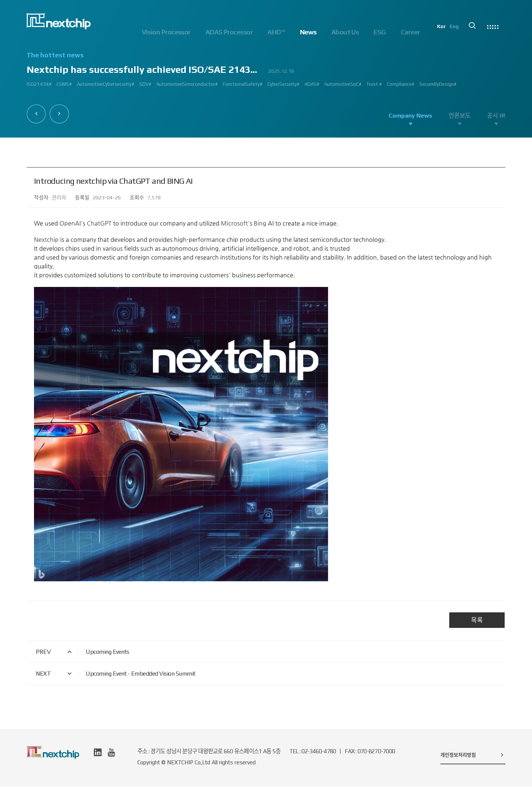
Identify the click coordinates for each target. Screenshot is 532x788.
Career (410, 32)
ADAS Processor (229, 32)
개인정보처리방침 (473, 756)
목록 (477, 622)
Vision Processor (166, 32)
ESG (380, 32)
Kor (446, 32)
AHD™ (276, 32)
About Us (345, 32)
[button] (37, 113)
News (308, 32)
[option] (266, 72)
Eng (459, 32)
